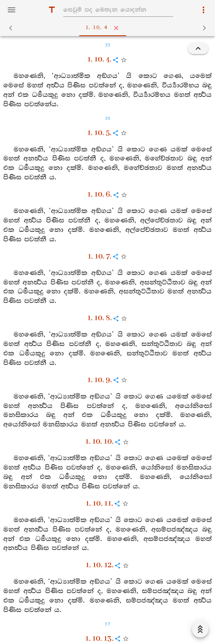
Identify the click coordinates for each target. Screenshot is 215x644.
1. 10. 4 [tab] (109, 28)
